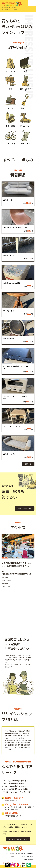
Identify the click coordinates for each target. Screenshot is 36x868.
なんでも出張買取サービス (18, 839)
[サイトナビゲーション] (32, 3)
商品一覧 (28, 464)
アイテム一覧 (10, 853)
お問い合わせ (28, 860)
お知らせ (30, 856)
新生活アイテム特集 (25, 508)
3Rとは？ (14, 856)
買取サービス (21, 853)
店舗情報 (30, 853)
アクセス (22, 856)
